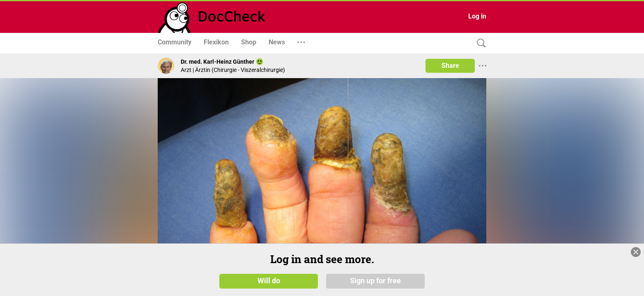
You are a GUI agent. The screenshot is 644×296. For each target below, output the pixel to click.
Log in (477, 16)
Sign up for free (375, 280)
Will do (269, 280)
